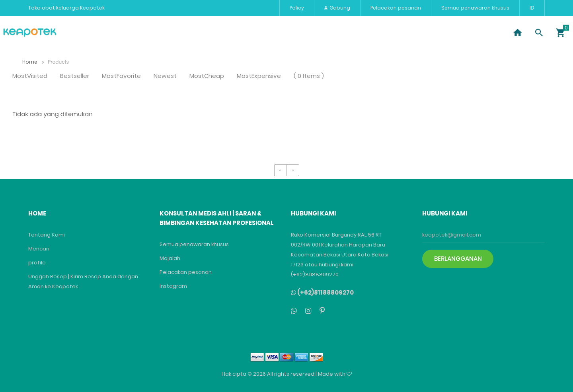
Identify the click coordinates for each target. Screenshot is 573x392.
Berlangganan (458, 259)
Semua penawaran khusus (475, 8)
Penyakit (91, 32)
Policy (297, 8)
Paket (242, 32)
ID (532, 8)
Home (33, 62)
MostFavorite (121, 76)
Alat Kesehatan (287, 32)
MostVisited (30, 76)
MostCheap (207, 76)
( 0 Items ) (309, 76)
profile (37, 263)
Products (58, 62)
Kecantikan (164, 32)
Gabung (337, 8)
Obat (126, 32)
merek (332, 32)
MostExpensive (259, 76)
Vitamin (207, 32)
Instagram (173, 286)
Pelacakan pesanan (396, 8)
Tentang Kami (47, 235)
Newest (165, 76)
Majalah (170, 258)
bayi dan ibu (374, 32)
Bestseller (75, 76)
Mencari (39, 249)
